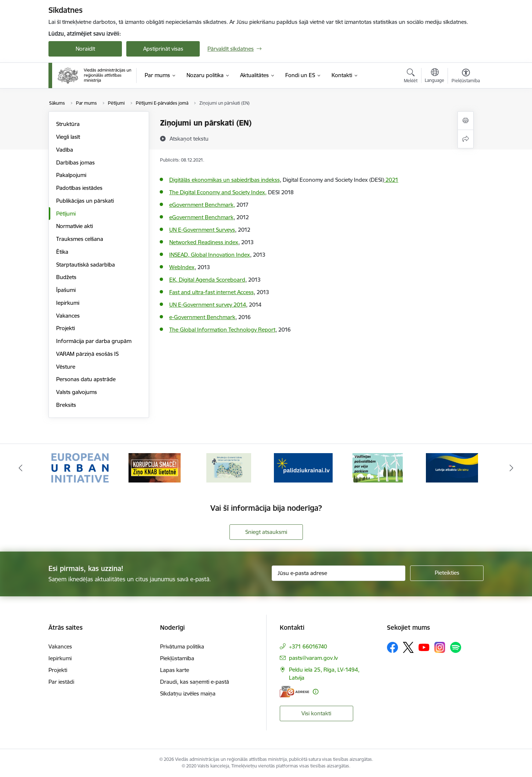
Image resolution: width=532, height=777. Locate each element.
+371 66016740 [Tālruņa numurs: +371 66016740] (308, 646)
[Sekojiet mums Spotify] (456, 647)
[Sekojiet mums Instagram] (440, 647)
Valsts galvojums (77, 392)
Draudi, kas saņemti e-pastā (195, 682)
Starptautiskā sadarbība (86, 265)
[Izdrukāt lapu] (466, 121)
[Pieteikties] (447, 573)
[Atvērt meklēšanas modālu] (411, 77)
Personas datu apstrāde (86, 379)
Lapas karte (175, 670)
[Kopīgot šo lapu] (466, 139)
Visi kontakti (316, 713)
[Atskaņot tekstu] (189, 138)
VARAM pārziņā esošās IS (87, 354)
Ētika (62, 252)
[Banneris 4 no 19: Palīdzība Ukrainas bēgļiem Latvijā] (303, 467)
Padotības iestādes (79, 188)
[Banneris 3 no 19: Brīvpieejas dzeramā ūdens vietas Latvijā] (229, 467)
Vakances (68, 316)
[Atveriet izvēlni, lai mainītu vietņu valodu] (435, 76)
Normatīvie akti (75, 226)
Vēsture (66, 367)
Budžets (66, 277)
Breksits (66, 405)
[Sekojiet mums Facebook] (392, 647)
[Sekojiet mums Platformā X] (408, 647)
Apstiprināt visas (163, 49)
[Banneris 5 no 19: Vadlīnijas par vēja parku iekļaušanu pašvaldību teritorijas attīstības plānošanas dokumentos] (378, 467)
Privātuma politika (182, 646)
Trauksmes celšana (80, 239)
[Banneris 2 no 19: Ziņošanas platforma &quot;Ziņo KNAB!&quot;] (155, 467)
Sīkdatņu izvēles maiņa (188, 693)
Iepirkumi (68, 303)
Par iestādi (61, 682)
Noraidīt (85, 49)
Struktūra (68, 124)
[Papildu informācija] (316, 692)
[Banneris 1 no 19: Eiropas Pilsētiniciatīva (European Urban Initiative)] (80, 467)
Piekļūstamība (177, 658)
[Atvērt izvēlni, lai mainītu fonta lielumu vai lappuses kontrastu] (466, 77)
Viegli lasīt (68, 137)
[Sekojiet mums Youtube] (424, 647)
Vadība (65, 150)
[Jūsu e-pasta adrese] (339, 573)
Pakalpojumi (71, 175)
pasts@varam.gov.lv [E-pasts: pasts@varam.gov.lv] (313, 658)
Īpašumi (66, 290)
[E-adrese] (294, 692)
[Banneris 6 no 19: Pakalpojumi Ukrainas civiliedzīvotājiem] (452, 467)
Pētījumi (66, 214)
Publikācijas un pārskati (85, 201)
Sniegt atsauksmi (266, 532)
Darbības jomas (75, 162)
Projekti (66, 328)
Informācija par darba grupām (94, 341)
